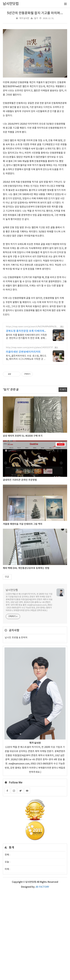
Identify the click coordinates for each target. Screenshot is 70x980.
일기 (36, 18)
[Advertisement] (35, 46)
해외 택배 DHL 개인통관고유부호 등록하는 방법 (26, 657)
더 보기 (63, 478)
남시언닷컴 (12, 679)
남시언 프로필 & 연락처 (16, 726)
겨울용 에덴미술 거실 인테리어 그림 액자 (23, 613)
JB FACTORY (42, 975)
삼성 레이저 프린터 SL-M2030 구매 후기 (23, 524)
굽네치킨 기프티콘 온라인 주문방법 (20, 568)
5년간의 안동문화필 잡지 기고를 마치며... (35, 13)
